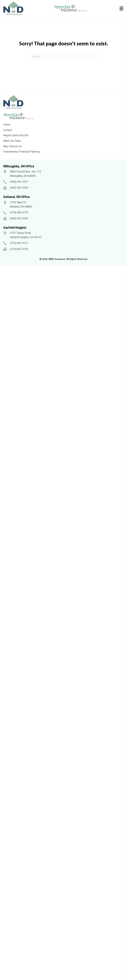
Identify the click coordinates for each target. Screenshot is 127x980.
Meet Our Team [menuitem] (12, 141)
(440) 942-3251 (19, 182)
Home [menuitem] (7, 125)
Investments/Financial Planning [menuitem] (21, 152)
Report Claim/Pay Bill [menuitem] (16, 135)
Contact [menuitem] (8, 130)
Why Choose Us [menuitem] (12, 146)
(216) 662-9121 (19, 243)
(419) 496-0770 (19, 212)
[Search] (63, 57)
